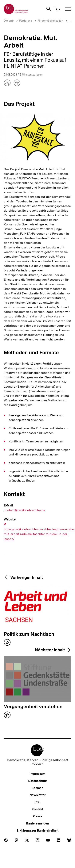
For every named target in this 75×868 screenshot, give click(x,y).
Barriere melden (37, 823)
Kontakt (37, 809)
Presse (37, 816)
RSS (38, 802)
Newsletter (37, 795)
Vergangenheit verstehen (33, 707)
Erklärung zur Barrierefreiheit (37, 831)
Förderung (26, 21)
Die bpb (9, 21)
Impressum (37, 774)
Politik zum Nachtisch (29, 634)
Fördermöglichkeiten (50, 21)
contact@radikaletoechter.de (24, 510)
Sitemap (37, 788)
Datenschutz (37, 781)
